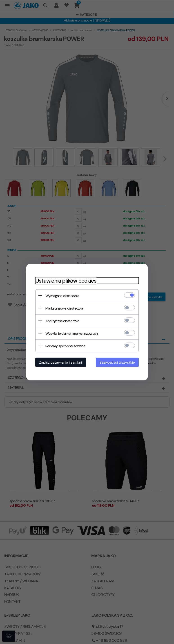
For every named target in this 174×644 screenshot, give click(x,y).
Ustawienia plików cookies (66, 281)
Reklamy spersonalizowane (65, 346)
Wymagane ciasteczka (62, 296)
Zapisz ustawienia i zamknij (61, 362)
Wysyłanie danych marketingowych (71, 333)
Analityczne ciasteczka (62, 321)
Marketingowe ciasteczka (64, 308)
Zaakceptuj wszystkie (117, 362)
